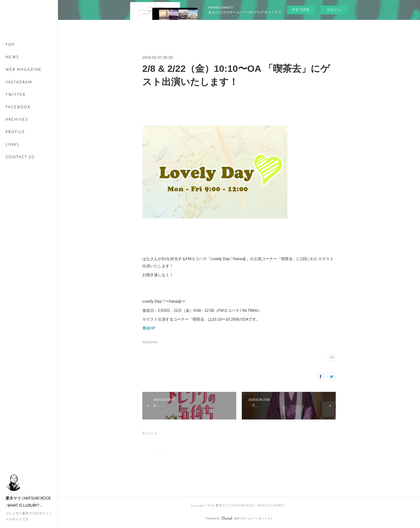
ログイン (334, 10)
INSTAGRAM (19, 82)
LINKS (12, 145)
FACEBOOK (18, 107)
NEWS (12, 57)
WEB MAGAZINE (24, 70)
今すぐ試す (301, 10)
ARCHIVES (17, 120)
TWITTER (15, 95)
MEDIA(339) (150, 342)
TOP (10, 45)
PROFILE (15, 132)
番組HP (149, 328)
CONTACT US (20, 157)
